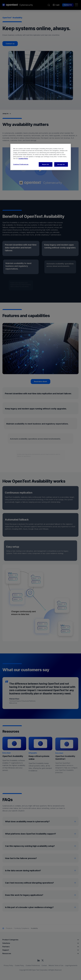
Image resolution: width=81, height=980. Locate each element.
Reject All (46, 164)
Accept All (61, 164)
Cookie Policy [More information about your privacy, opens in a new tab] (23, 158)
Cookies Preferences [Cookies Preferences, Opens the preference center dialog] (21, 164)
